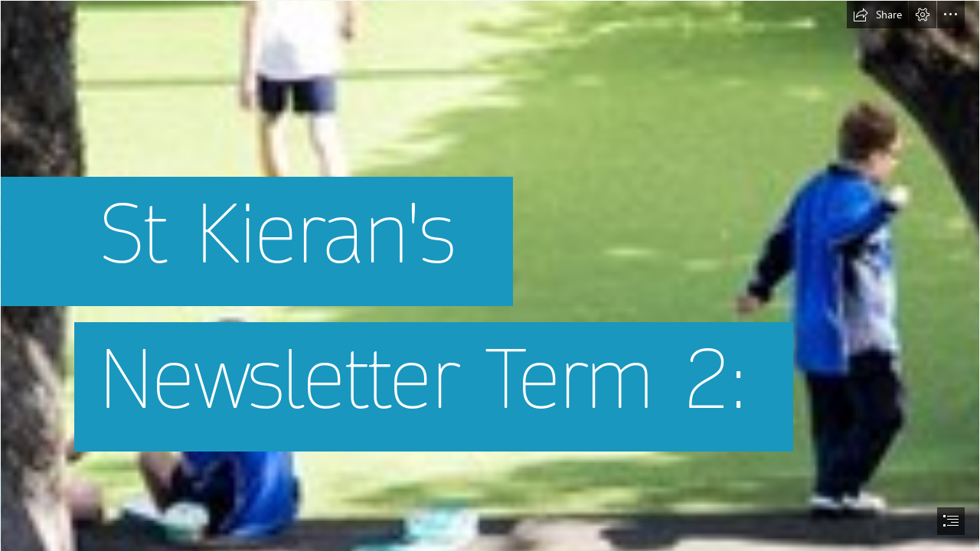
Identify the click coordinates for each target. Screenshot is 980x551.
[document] (490, 275)
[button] (877, 15)
